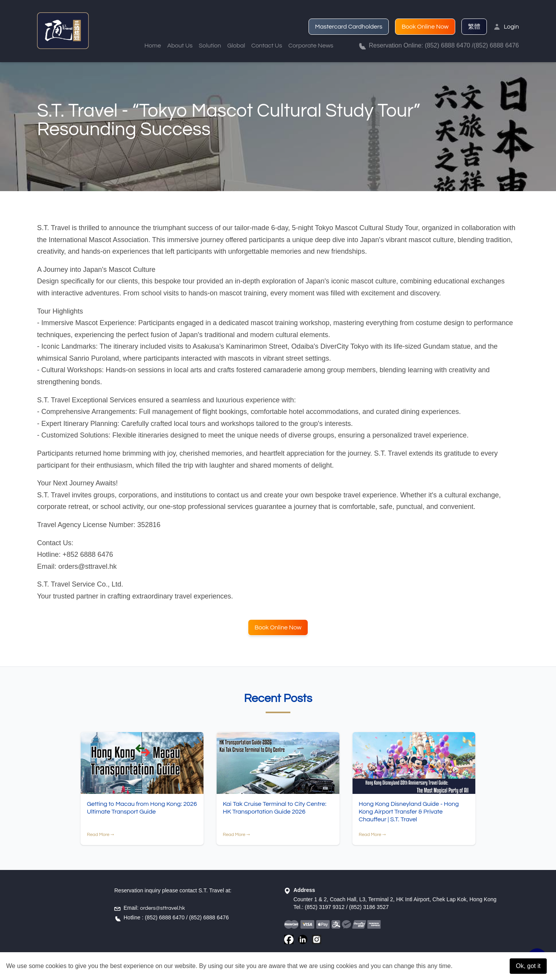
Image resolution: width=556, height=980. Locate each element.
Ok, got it (528, 966)
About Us (180, 46)
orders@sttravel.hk (163, 908)
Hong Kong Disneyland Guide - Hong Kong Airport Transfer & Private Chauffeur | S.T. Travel (409, 812)
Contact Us (267, 46)
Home (153, 46)
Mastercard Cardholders (349, 27)
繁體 (474, 27)
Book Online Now (425, 27)
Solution (210, 46)
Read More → (100, 835)
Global (236, 46)
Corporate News (311, 46)
